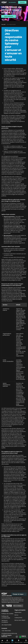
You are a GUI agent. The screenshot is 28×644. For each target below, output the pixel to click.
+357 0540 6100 (6, 631)
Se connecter (12, 2)
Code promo (18, 618)
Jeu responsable (6, 625)
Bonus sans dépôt (20, 620)
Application (18, 612)
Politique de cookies (7, 614)
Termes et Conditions (5, 621)
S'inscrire (22, 2)
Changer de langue (18, 594)
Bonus (16, 615)
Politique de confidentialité (6, 617)
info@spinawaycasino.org (9, 633)
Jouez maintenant (9, 16)
